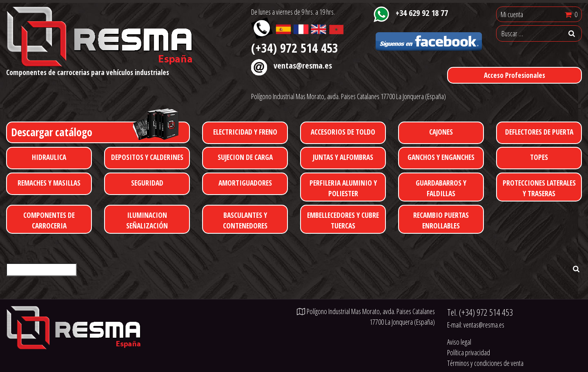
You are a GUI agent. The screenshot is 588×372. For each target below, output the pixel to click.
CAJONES (441, 132)
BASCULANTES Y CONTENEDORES (245, 220)
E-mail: (476, 325)
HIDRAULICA (49, 157)
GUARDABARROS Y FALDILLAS (441, 188)
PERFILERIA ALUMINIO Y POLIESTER (343, 188)
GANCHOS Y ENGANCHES (441, 157)
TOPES (539, 157)
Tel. (480, 312)
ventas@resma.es (303, 65)
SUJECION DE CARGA (245, 157)
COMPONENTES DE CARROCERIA (49, 220)
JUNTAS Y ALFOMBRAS (343, 157)
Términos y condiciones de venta (485, 363)
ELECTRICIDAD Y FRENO (245, 132)
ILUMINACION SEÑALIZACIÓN (147, 220)
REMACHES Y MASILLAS (49, 183)
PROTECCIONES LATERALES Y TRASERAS (539, 188)
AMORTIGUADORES (245, 183)
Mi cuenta (512, 14)
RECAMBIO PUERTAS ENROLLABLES (441, 220)
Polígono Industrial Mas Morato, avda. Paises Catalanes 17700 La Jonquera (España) (349, 96)
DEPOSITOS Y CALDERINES (147, 157)
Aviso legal (459, 342)
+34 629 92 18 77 (422, 13)
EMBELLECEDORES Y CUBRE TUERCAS (343, 220)
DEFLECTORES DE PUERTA (539, 132)
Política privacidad (469, 352)
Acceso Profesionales (514, 75)
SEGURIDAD (147, 183)
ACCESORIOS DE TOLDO (343, 132)
